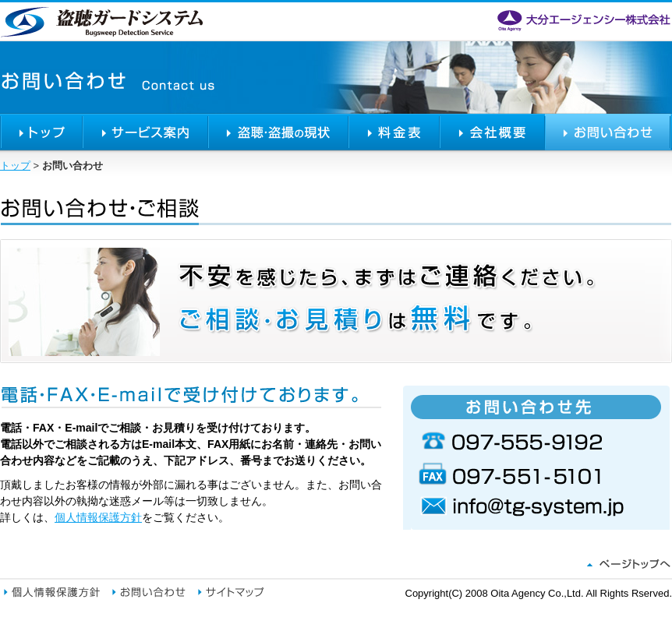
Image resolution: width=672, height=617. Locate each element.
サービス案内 (145, 132)
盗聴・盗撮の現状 (278, 132)
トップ (41, 132)
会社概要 (492, 132)
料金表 (394, 132)
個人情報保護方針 (98, 517)
